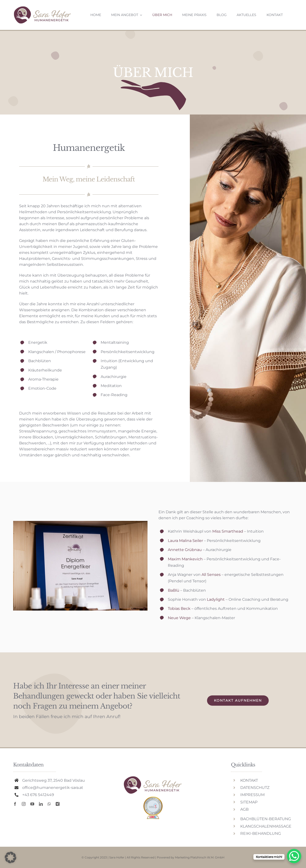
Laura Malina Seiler (185, 541)
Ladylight (216, 599)
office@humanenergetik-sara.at (53, 788)
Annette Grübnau (185, 550)
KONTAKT (249, 780)
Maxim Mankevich (185, 559)
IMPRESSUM (252, 795)
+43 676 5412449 (38, 795)
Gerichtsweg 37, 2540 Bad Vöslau (54, 780)
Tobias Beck (179, 609)
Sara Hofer (117, 857)
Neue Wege (179, 618)
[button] (11, 857)
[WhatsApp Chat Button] (294, 856)
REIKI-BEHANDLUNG (261, 833)
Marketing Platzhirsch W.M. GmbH (200, 857)
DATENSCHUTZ (255, 788)
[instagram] (24, 804)
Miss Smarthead (228, 531)
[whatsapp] (49, 804)
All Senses (211, 575)
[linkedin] (41, 804)
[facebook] (15, 804)
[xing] (58, 804)
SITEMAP (249, 802)
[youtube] (32, 804)
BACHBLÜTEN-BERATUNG (266, 819)
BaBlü (174, 590)
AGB (244, 809)
